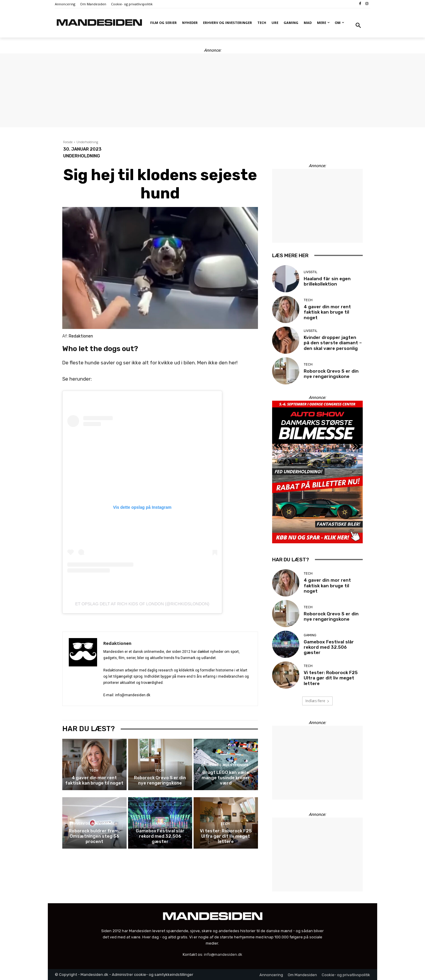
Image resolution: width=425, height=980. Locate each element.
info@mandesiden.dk (223, 954)
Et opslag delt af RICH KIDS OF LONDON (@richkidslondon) (142, 604)
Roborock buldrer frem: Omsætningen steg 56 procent (94, 836)
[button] (358, 26)
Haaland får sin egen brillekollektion (326, 281)
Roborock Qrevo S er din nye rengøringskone (160, 780)
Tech (94, 771)
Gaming (159, 824)
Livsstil (310, 272)
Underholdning (87, 142)
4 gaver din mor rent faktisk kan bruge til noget (94, 780)
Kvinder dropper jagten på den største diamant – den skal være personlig (333, 343)
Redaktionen (117, 643)
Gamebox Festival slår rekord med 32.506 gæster (160, 836)
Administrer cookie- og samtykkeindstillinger (153, 975)
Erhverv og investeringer (225, 765)
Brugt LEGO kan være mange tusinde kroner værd (226, 778)
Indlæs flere (317, 701)
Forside (68, 142)
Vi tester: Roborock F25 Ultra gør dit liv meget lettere (226, 836)
